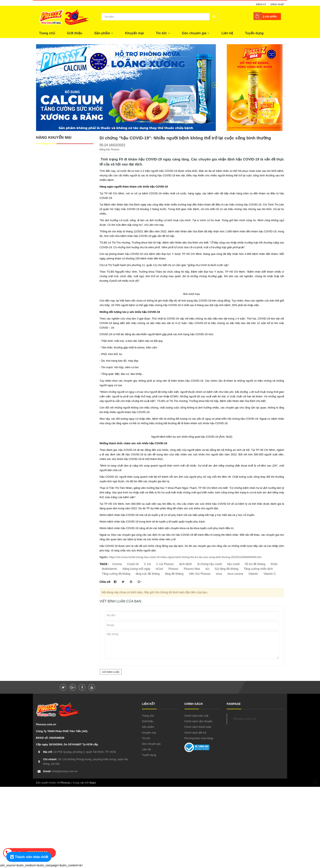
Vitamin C (270, 574)
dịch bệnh (186, 564)
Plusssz (173, 569)
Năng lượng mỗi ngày (136, 569)
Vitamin (253, 574)
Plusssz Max (192, 569)
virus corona (235, 574)
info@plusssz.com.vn (60, 771)
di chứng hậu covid (209, 564)
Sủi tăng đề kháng (226, 569)
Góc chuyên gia (196, 33)
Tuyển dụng (254, 33)
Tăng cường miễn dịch (258, 569)
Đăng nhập (277, 4)
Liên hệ (227, 33)
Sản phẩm (104, 33)
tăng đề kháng (174, 574)
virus (219, 574)
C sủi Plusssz (165, 564)
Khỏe (274, 564)
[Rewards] (29, 857)
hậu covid (233, 564)
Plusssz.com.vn (244, 719)
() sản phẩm (270, 17)
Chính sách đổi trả (195, 733)
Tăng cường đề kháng (116, 574)
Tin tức (163, 33)
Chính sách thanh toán (198, 727)
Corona (117, 564)
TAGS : (105, 564)
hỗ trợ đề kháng (255, 564)
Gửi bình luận (111, 672)
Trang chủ (47, 33)
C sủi (147, 564)
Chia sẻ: (105, 582)
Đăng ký (261, 4)
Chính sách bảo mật (196, 716)
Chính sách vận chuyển (198, 721)
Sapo (93, 783)
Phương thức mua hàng (199, 738)
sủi (207, 569)
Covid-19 (133, 564)
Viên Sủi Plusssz (200, 574)
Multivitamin (110, 569)
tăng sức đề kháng (148, 574)
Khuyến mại (134, 33)
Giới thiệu (75, 33)
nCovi (159, 569)
